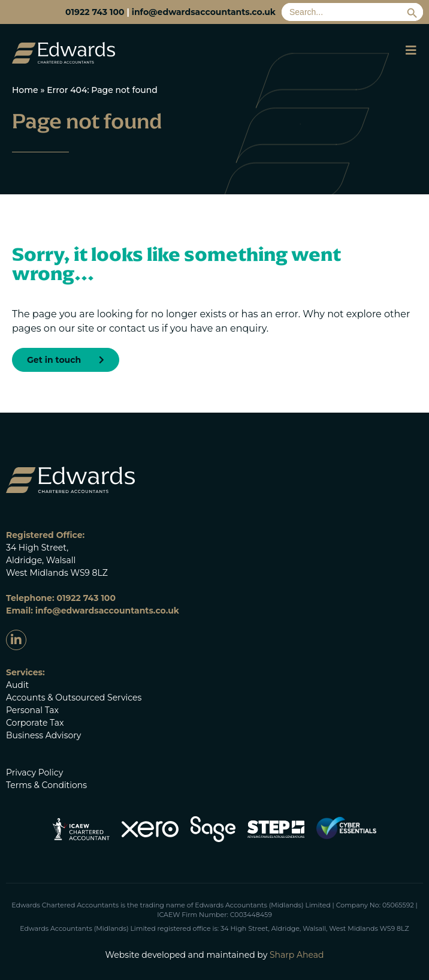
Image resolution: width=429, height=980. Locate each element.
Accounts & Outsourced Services (74, 698)
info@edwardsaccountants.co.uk (204, 12)
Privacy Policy (34, 772)
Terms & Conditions (46, 785)
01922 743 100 (95, 12)
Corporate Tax (35, 723)
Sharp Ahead (297, 955)
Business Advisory (43, 735)
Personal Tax (32, 710)
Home (25, 90)
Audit (17, 685)
